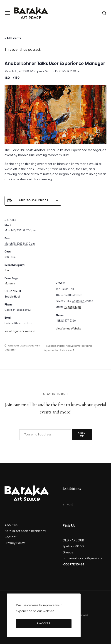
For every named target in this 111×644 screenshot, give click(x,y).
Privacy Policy (15, 543)
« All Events (13, 38)
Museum (10, 284)
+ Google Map (72, 307)
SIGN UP (82, 435)
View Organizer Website (20, 331)
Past (70, 505)
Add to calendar (34, 201)
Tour (7, 270)
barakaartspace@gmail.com (83, 559)
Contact (11, 537)
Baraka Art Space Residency (25, 531)
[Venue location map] (81, 246)
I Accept (44, 624)
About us (11, 525)
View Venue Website (68, 329)
